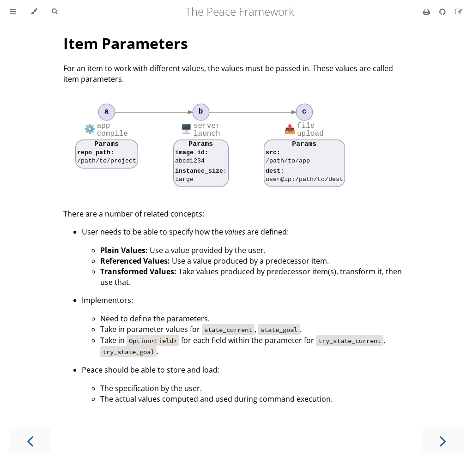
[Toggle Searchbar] (55, 12)
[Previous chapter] (30, 440)
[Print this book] (428, 12)
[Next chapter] (443, 440)
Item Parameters (126, 43)
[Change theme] (34, 12)
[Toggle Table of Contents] (13, 12)
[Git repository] (443, 12)
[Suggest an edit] (459, 12)
